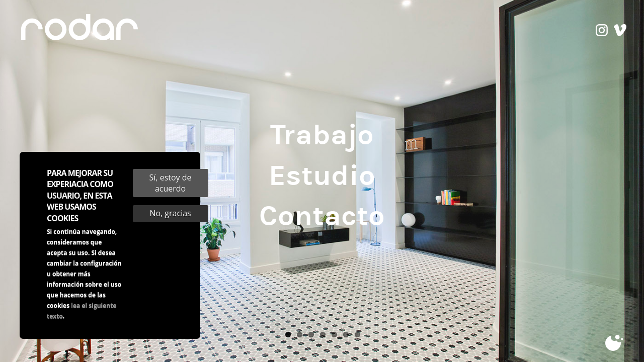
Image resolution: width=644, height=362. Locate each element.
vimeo (620, 32)
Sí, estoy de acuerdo (171, 190)
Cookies (615, 343)
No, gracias (170, 220)
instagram (602, 32)
